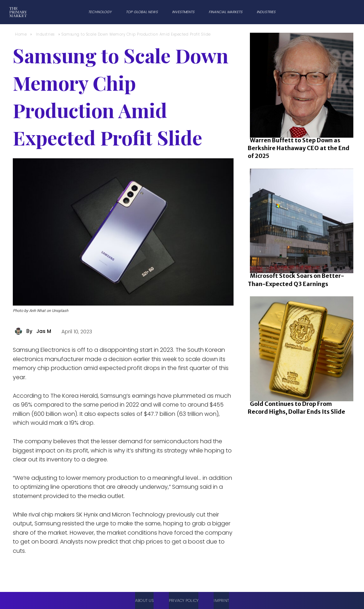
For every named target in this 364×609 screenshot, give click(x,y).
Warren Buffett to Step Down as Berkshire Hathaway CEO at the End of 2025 (299, 148)
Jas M (44, 331)
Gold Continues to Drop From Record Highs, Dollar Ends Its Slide (296, 408)
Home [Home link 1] (21, 34)
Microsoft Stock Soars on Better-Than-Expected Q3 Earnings (296, 280)
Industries (45, 34)
